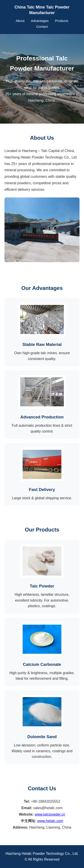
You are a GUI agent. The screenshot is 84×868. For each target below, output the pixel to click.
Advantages (40, 21)
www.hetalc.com (50, 821)
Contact (42, 27)
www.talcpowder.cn (50, 814)
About (20, 21)
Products (62, 21)
